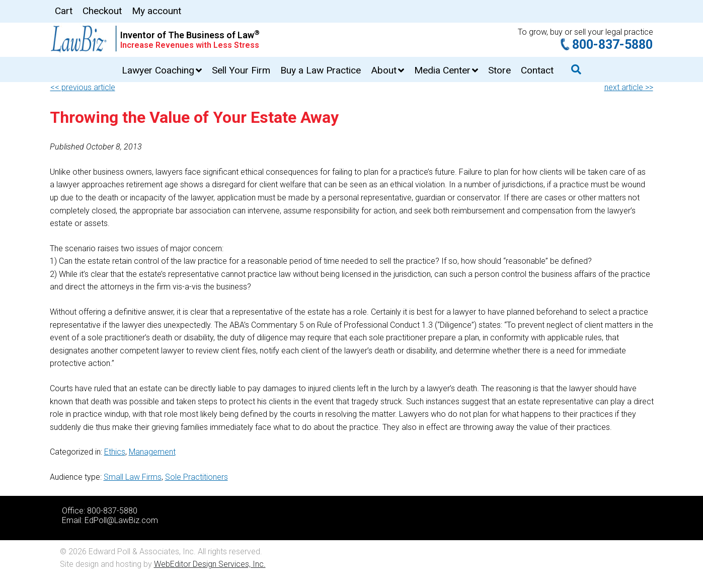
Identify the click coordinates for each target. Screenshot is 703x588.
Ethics (115, 452)
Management (152, 452)
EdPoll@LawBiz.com (121, 520)
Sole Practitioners (197, 477)
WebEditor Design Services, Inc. (210, 564)
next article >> (629, 87)
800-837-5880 (612, 45)
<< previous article (83, 87)
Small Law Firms (133, 477)
